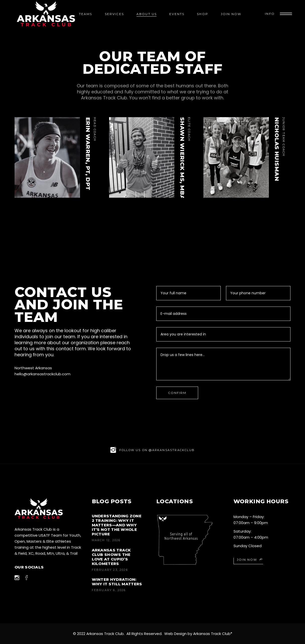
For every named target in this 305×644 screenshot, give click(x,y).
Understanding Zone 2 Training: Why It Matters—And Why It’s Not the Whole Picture (117, 525)
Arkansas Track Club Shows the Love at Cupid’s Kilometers (111, 557)
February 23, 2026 (110, 570)
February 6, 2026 (109, 590)
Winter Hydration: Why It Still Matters (117, 582)
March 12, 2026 (106, 540)
